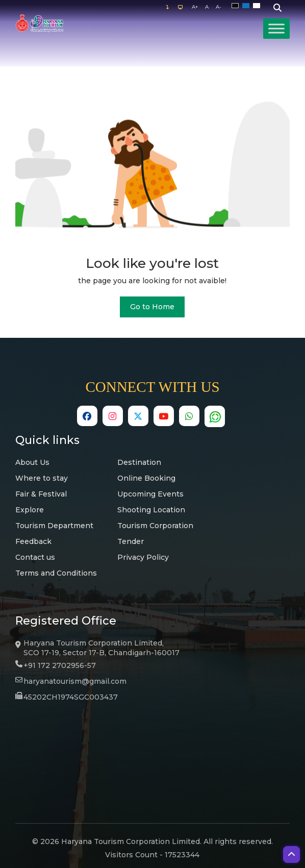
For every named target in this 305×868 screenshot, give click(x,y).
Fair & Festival (41, 494)
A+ (195, 7)
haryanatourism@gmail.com (75, 681)
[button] (291, 854)
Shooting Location (151, 510)
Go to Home (152, 307)
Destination (139, 462)
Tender (131, 541)
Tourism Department (54, 526)
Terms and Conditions (56, 573)
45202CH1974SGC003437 (71, 697)
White (258, 6)
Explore (30, 510)
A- (219, 7)
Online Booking (146, 478)
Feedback (33, 541)
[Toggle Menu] (276, 28)
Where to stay (42, 478)
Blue (248, 6)
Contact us (35, 557)
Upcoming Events (150, 494)
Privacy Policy (143, 557)
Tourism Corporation (155, 526)
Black (237, 6)
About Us (32, 462)
